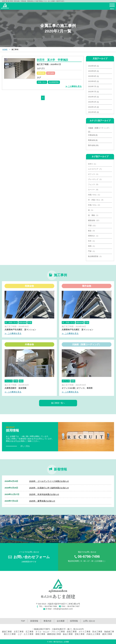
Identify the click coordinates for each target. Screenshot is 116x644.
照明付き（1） (94, 236)
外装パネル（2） (95, 205)
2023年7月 (92, 86)
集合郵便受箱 (54, 82)
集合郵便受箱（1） (95, 256)
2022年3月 (92, 97)
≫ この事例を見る (74, 86)
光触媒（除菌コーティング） (99, 128)
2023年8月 (92, 81)
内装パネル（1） (95, 195)
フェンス (9, 381)
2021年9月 (92, 112)
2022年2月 (92, 102)
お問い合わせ (89, 621)
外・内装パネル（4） (96, 200)
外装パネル (42, 82)
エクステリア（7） (95, 169)
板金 (21, 381)
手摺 (30, 322)
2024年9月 (92, 66)
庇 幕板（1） (94, 215)
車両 (73, 381)
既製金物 (41, 73)
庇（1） (91, 210)
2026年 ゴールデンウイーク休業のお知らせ (49, 481)
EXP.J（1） (93, 164)
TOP (23, 621)
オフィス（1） (94, 174)
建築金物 (23, 322)
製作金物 (51, 73)
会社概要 (61, 621)
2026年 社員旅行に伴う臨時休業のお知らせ (49, 488)
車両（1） (92, 246)
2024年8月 (92, 71)
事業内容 (47, 621)
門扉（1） (92, 251)
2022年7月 (92, 92)
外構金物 (91, 135)
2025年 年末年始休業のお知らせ (44, 494)
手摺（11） (92, 226)
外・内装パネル (11, 322)
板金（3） (92, 231)
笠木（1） (92, 241)
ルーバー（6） (94, 190)
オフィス (66, 381)
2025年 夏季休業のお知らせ (42, 501)
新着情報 (34, 621)
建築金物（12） (94, 220)
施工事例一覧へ (58, 403)
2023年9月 (92, 76)
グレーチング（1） (95, 179)
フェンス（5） (94, 184)
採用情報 (74, 621)
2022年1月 (92, 107)
